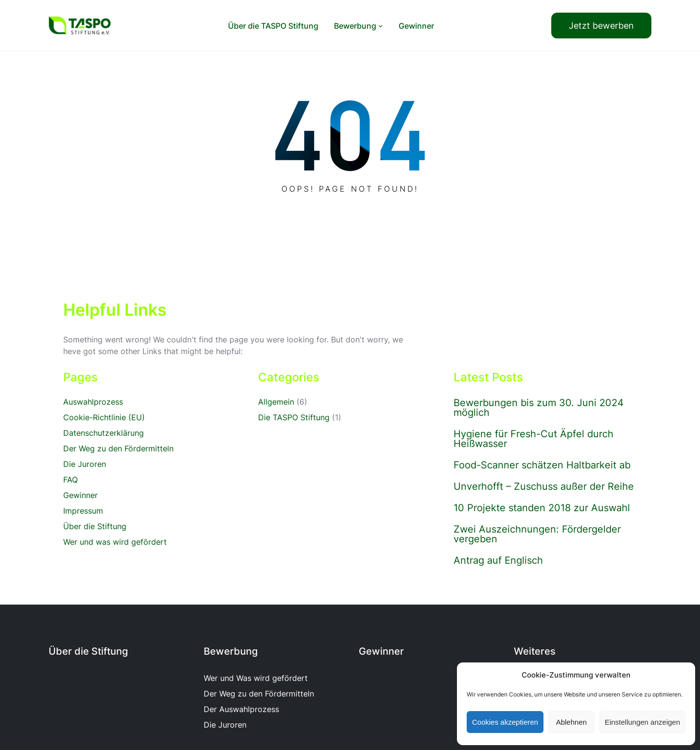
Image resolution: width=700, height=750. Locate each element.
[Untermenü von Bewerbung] (381, 26)
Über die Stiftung (95, 526)
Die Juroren (85, 464)
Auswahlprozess (93, 402)
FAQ (70, 480)
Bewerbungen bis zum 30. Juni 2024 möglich (539, 408)
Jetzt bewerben (601, 26)
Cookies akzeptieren (505, 722)
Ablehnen (571, 722)
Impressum (83, 511)
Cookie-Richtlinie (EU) (104, 417)
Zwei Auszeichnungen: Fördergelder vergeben (537, 534)
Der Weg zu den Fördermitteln (118, 448)
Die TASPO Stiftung (294, 417)
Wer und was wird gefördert (115, 542)
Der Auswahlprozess (241, 709)
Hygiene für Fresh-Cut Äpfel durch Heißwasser (534, 439)
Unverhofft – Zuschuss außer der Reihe (544, 486)
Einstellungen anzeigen (642, 722)
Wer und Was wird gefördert (256, 678)
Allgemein (276, 402)
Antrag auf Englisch (498, 560)
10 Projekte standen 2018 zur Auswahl (542, 508)
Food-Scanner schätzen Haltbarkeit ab (542, 465)
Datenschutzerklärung (104, 433)
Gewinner (80, 495)
